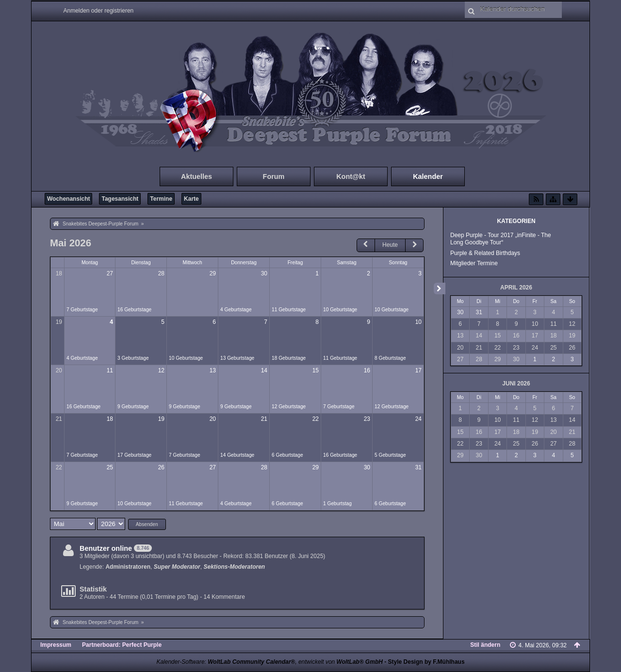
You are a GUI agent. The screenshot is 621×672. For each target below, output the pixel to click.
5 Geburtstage (390, 455)
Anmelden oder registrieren (99, 11)
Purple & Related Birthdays (485, 253)
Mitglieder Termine (474, 263)
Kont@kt (351, 176)
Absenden (147, 524)
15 (316, 370)
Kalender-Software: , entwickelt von (269, 662)
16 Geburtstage (134, 310)
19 (59, 322)
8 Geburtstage (390, 358)
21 (59, 419)
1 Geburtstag (337, 504)
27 (110, 273)
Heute (390, 245)
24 (418, 419)
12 (161, 370)
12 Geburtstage (289, 407)
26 (161, 467)
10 (418, 322)
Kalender (428, 176)
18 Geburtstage (289, 358)
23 (367, 419)
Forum (274, 176)
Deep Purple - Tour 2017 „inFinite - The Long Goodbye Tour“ (501, 239)
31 (418, 467)
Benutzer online (106, 548)
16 (367, 370)
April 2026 (516, 288)
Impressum (56, 645)
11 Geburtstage (289, 310)
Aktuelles (196, 176)
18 (59, 273)
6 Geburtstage (287, 455)
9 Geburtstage (133, 407)
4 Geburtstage (236, 310)
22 (316, 419)
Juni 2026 (516, 384)
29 (213, 273)
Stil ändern (485, 645)
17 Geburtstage (134, 455)
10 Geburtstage (340, 310)
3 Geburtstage (133, 358)
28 (161, 273)
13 (213, 370)
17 (418, 370)
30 (264, 273)
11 (110, 370)
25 (110, 467)
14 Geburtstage (237, 455)
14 (264, 370)
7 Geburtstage (82, 310)
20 (59, 370)
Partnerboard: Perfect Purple (122, 645)
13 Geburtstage (237, 358)
